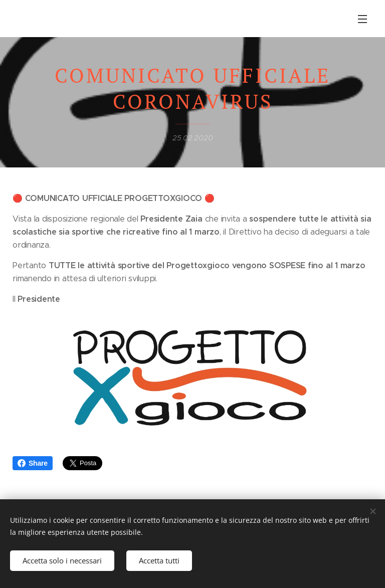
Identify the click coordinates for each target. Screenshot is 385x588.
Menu (362, 19)
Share (33, 463)
